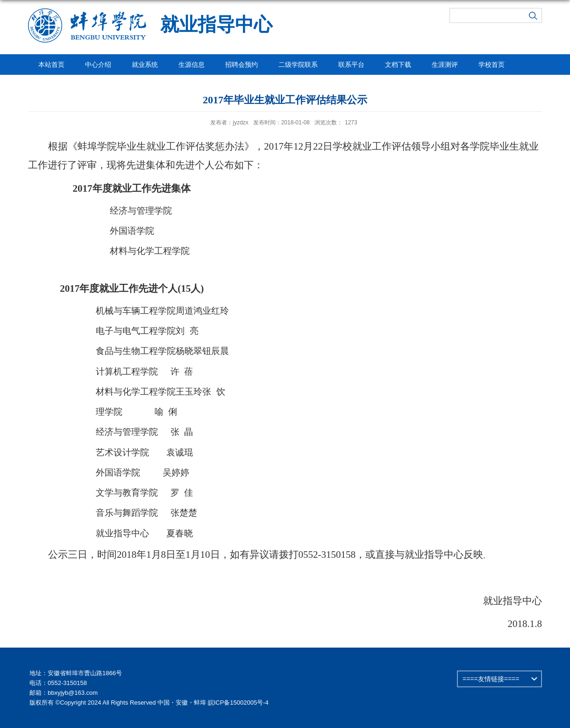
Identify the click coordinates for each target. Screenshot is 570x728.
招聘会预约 (242, 65)
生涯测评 (445, 65)
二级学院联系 (298, 65)
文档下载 (398, 65)
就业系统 (145, 65)
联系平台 (351, 65)
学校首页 (492, 65)
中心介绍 (98, 65)
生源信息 (192, 65)
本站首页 (51, 65)
